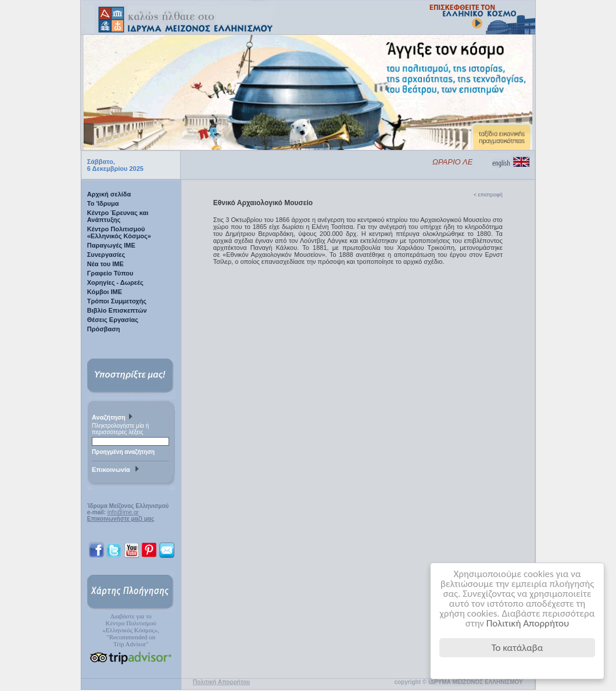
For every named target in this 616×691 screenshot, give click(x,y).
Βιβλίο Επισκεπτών (117, 310)
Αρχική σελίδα (109, 194)
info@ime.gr (123, 512)
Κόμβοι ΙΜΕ (105, 292)
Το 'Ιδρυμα (103, 203)
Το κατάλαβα (517, 648)
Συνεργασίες (106, 255)
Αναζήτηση (114, 418)
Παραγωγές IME (111, 245)
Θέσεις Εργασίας (113, 320)
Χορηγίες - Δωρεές (115, 282)
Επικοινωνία (117, 470)
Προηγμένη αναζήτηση (123, 452)
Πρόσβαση (104, 329)
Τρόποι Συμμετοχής (117, 301)
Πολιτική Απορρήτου (528, 623)
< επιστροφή (488, 195)
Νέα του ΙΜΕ (105, 264)
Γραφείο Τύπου (110, 273)
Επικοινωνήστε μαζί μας (121, 519)
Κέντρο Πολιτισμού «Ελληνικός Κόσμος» (119, 232)
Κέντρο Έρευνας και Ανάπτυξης (118, 216)
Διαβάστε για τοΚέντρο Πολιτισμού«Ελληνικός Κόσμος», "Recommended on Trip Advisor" (131, 630)
